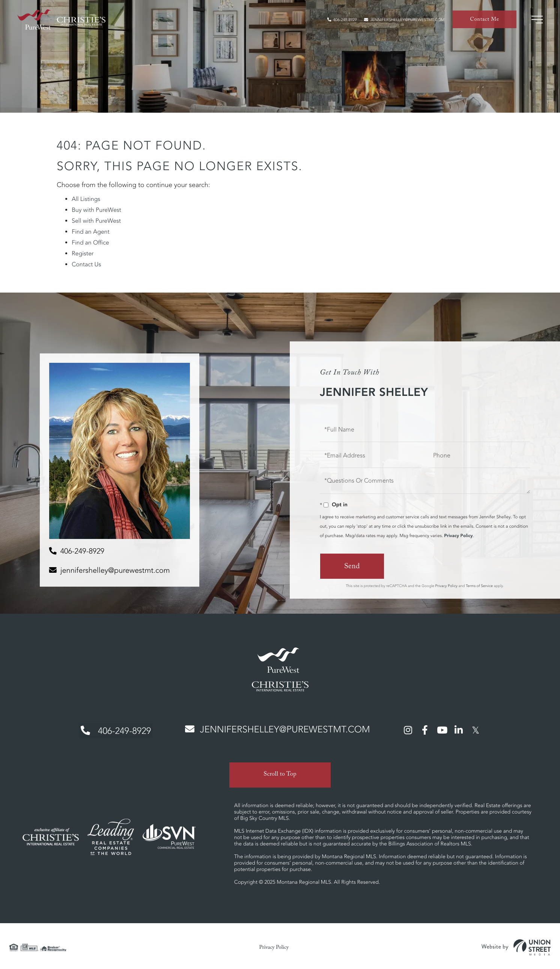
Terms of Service (479, 585)
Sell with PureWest (96, 221)
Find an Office (90, 243)
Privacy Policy (458, 536)
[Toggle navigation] (536, 21)
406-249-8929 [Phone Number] (114, 730)
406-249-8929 (331, 21)
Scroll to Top (280, 773)
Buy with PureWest (96, 210)
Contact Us (86, 264)
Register (83, 254)
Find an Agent (91, 232)
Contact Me (485, 21)
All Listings (86, 199)
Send (352, 567)
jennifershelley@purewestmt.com (400, 21)
